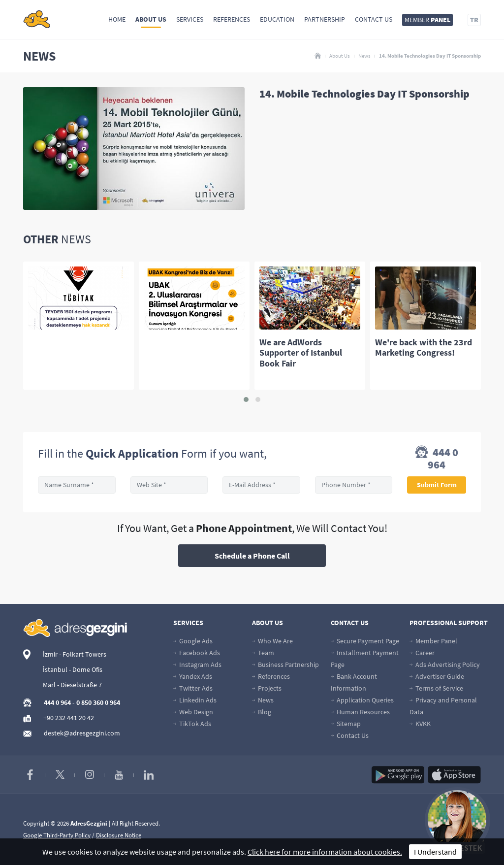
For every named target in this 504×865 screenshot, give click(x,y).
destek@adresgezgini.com (82, 733)
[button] (246, 399)
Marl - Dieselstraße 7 (72, 685)
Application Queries (362, 700)
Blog (262, 712)
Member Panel (433, 641)
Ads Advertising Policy (445, 665)
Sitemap (346, 724)
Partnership (325, 19)
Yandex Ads (193, 676)
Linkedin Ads (195, 700)
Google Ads (193, 641)
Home (117, 19)
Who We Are (272, 641)
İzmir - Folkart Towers (75, 654)
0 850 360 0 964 (98, 702)
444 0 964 (437, 459)
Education (277, 19)
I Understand (435, 852)
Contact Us (374, 19)
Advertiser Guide (437, 676)
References (232, 19)
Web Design (193, 712)
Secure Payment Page (365, 641)
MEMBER (427, 20)
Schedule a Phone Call (252, 556)
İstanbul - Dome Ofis (73, 669)
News (364, 56)
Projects (267, 688)
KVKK (420, 724)
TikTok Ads (192, 724)
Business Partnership (285, 665)
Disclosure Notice (119, 835)
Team (263, 653)
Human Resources (360, 712)
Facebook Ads (197, 653)
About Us (151, 19)
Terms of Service (436, 688)
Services (190, 19)
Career (422, 653)
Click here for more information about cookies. (325, 852)
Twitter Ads (193, 688)
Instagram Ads (197, 665)
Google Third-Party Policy (57, 835)
